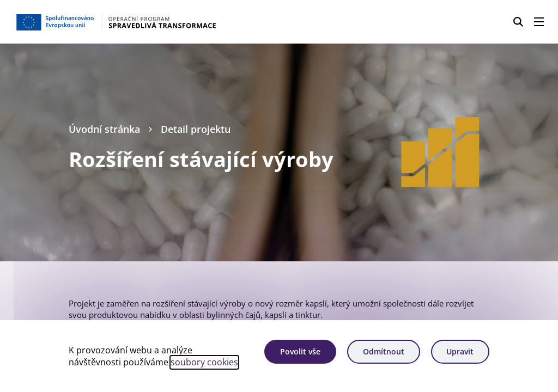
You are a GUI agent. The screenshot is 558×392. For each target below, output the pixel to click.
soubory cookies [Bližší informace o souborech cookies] (204, 362)
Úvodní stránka (104, 129)
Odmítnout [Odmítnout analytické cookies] (384, 351)
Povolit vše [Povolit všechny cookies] (300, 351)
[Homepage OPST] (139, 22)
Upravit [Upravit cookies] (460, 351)
